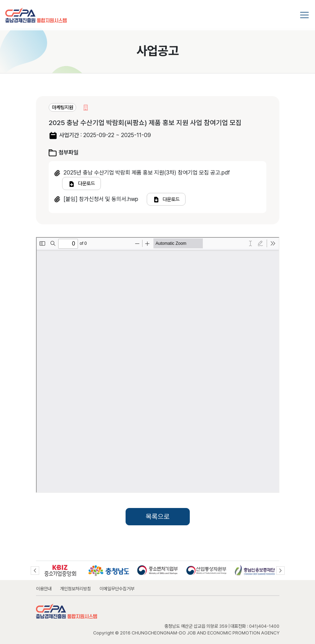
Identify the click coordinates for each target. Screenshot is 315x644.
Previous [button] (35, 571)
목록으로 (158, 517)
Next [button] (280, 571)
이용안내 (44, 589)
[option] (60, 571)
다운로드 (81, 184)
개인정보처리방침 (75, 589)
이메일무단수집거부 (117, 589)
